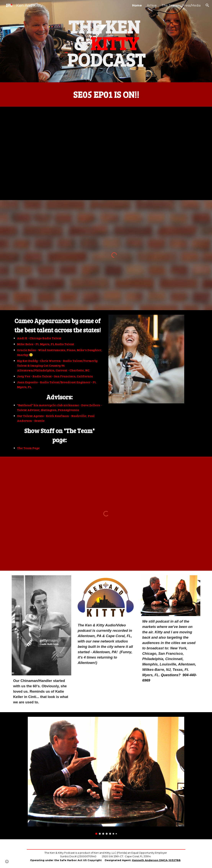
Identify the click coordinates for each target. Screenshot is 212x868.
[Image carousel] (106, 776)
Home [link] (137, 5)
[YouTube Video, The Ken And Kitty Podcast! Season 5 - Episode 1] (106, 153)
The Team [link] (169, 5)
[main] (106, 41)
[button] (207, 5)
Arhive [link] (152, 5)
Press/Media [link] (191, 5)
